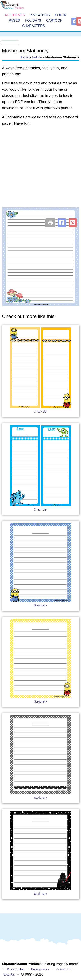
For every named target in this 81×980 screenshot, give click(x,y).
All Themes (15, 15)
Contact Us (64, 969)
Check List (40, 412)
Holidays (33, 21)
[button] (62, 223)
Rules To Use (15, 969)
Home (24, 57)
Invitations (40, 15)
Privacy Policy (40, 969)
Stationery (40, 605)
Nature (37, 57)
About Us (9, 974)
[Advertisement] (38, 172)
